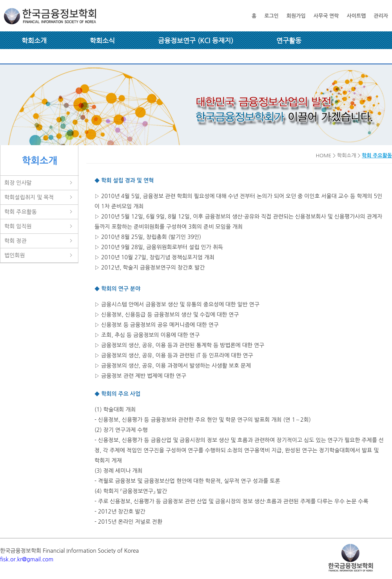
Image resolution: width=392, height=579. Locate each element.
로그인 (271, 16)
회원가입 (296, 16)
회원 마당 (35, 58)
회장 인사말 (18, 183)
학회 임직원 (18, 226)
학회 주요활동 (21, 212)
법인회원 (15, 255)
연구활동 (289, 41)
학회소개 (34, 41)
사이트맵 (356, 16)
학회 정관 (15, 241)
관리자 (381, 16)
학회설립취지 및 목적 (29, 197)
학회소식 (102, 41)
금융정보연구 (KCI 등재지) (196, 41)
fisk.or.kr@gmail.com (27, 559)
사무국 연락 (326, 16)
